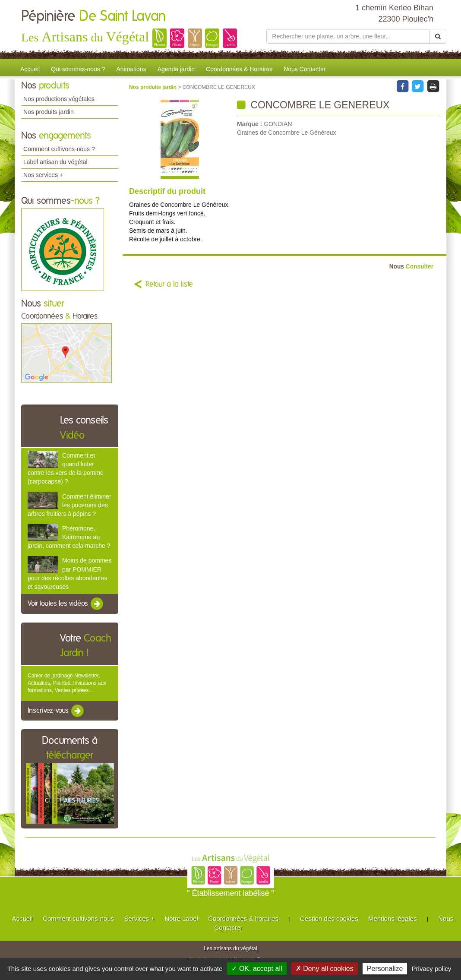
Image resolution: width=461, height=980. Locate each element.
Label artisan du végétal (55, 162)
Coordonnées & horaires (243, 918)
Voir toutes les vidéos (66, 604)
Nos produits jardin (49, 112)
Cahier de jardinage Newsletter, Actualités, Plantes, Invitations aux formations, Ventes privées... (67, 683)
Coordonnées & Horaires (239, 69)
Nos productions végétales (59, 99)
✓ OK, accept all (257, 969)
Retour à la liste (169, 285)
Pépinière (94, 16)
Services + (139, 918)
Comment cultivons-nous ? (59, 149)
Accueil (30, 69)
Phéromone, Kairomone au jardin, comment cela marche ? (69, 537)
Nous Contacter (305, 69)
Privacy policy (432, 969)
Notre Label (181, 918)
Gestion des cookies (329, 918)
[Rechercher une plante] (348, 36)
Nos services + (43, 175)
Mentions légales (393, 918)
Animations (131, 69)
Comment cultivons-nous (78, 918)
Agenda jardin (176, 69)
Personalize (385, 969)
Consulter (411, 267)
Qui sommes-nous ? (78, 69)
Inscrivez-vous (56, 711)
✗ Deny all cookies (325, 969)
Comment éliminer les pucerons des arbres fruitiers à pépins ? (69, 505)
